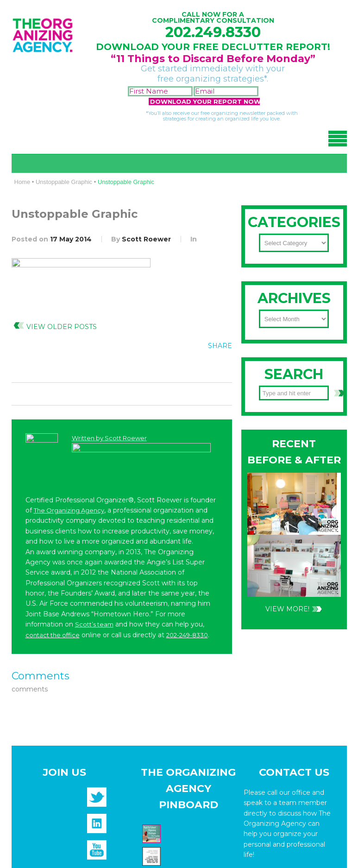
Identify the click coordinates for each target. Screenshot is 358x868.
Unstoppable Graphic (64, 182)
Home (22, 182)
